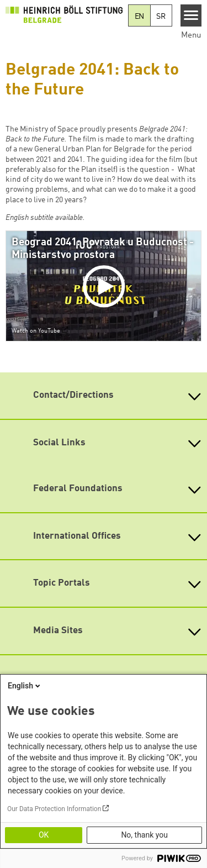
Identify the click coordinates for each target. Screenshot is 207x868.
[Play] (106, 286)
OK (44, 835)
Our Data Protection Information (54, 809)
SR (161, 17)
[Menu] (191, 15)
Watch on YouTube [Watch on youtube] (36, 331)
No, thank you (144, 835)
